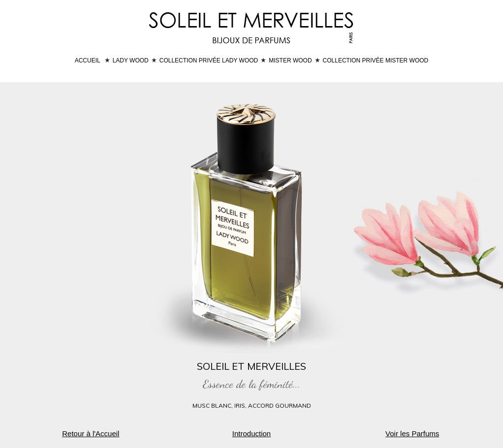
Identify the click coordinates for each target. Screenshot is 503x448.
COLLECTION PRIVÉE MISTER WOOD (376, 60)
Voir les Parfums (412, 433)
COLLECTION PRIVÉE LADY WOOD (209, 60)
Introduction (251, 433)
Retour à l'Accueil (91, 433)
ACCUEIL (88, 60)
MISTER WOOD (290, 60)
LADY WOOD (131, 60)
